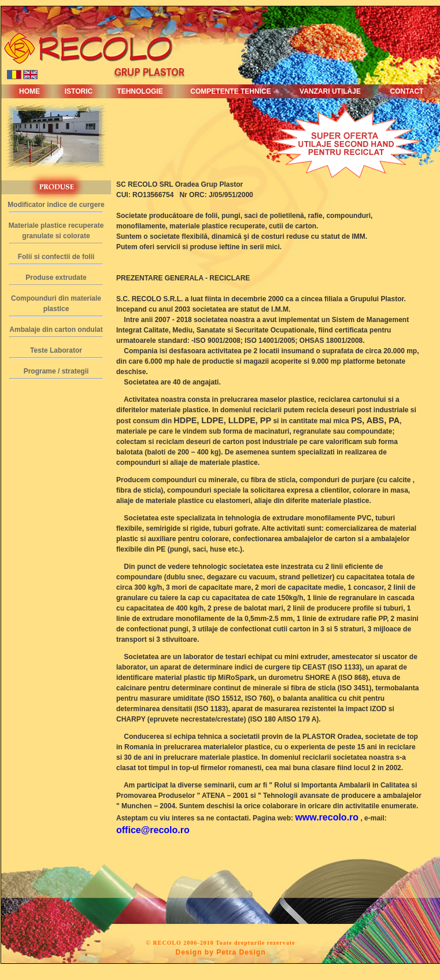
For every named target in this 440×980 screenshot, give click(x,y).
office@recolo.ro (153, 830)
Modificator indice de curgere (56, 205)
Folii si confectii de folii (56, 257)
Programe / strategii (56, 371)
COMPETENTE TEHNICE (230, 91)
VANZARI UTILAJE (330, 91)
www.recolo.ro (327, 817)
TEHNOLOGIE (140, 91)
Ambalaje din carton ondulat (56, 330)
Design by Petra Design (220, 952)
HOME (29, 91)
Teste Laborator (56, 350)
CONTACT (407, 91)
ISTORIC (79, 91)
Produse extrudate (56, 278)
